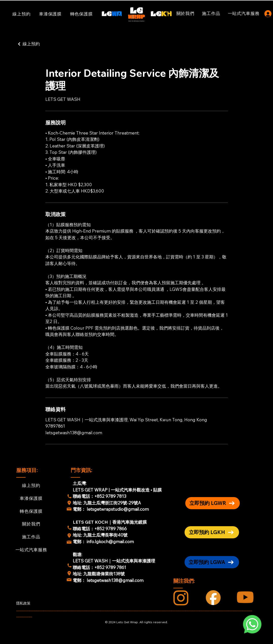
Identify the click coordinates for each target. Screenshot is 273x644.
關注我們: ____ (185, 583)
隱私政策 (23, 603)
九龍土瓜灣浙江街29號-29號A (113, 503)
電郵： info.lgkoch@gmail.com (103, 542)
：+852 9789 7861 (108, 567)
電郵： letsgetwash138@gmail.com (108, 580)
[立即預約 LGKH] (212, 532)
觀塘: (77, 554)
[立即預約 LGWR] (213, 503)
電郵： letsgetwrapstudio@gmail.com (111, 509)
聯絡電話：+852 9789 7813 (99, 496)
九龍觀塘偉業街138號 (104, 574)
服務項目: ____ (28, 473)
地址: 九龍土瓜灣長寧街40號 (100, 535)
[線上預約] (41, 44)
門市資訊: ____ (82, 473)
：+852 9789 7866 (108, 529)
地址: (78, 503)
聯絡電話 (81, 529)
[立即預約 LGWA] (212, 562)
